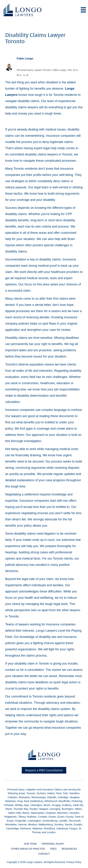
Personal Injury (53, 844)
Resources (69, 849)
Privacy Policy (74, 862)
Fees (53, 849)
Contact (44, 854)
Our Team (30, 844)
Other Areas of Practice (28, 849)
